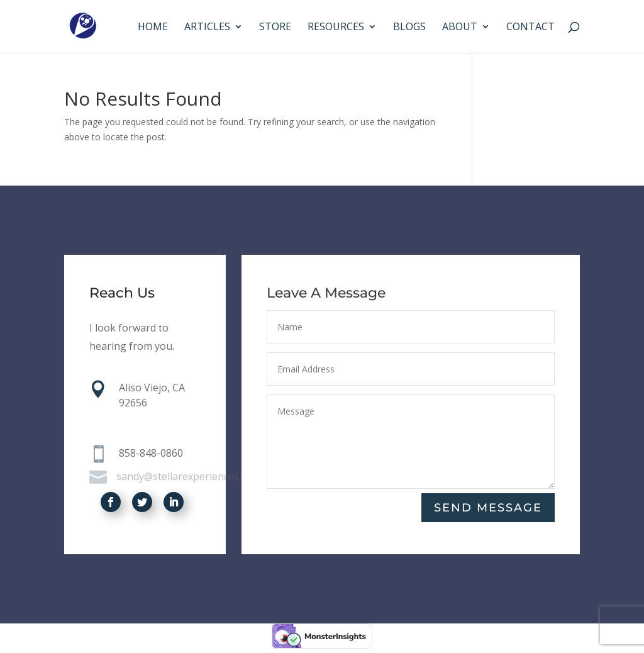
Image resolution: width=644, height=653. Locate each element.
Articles (207, 28)
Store (275, 28)
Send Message (488, 508)
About (460, 28)
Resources (336, 28)
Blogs (409, 28)
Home (153, 28)
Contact (530, 28)
